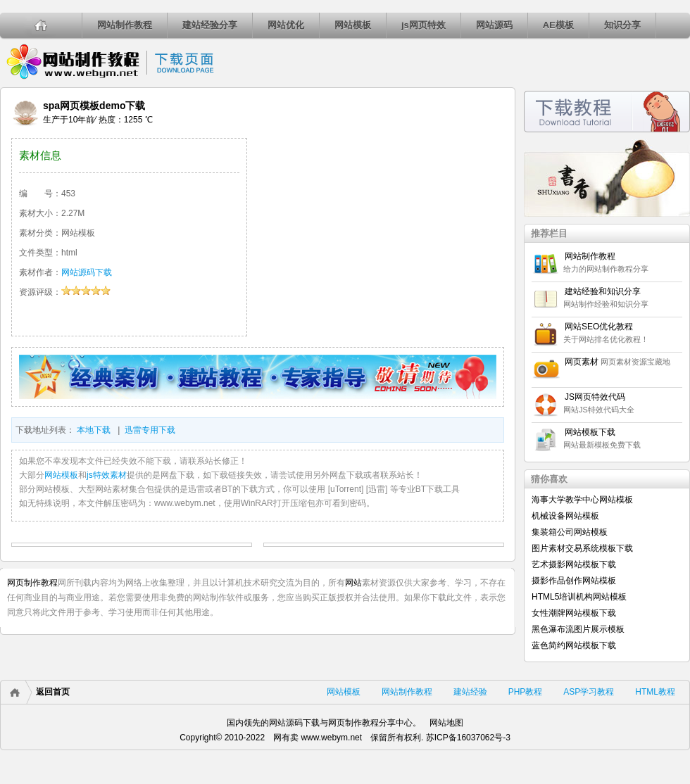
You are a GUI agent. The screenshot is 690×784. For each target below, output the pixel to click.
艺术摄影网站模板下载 (574, 564)
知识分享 (622, 25)
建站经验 (470, 692)
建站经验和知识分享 (603, 291)
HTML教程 (655, 692)
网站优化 (286, 25)
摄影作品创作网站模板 (574, 581)
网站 (353, 583)
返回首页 (53, 692)
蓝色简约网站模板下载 (574, 645)
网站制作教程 (125, 25)
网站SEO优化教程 (599, 327)
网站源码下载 (87, 272)
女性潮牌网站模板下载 (574, 613)
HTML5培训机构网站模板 (579, 597)
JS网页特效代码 (595, 397)
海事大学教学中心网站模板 (582, 500)
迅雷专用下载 (150, 430)
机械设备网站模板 (565, 516)
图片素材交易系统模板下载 (582, 548)
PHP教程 (526, 692)
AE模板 (558, 25)
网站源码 (494, 25)
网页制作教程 (32, 583)
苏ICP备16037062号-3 (468, 738)
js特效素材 (107, 475)
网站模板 (353, 25)
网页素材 (582, 362)
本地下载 (94, 430)
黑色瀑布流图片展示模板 (578, 629)
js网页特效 (424, 25)
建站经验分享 (210, 25)
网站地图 (446, 723)
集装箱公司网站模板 (570, 532)
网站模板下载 (590, 432)
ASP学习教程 (589, 692)
